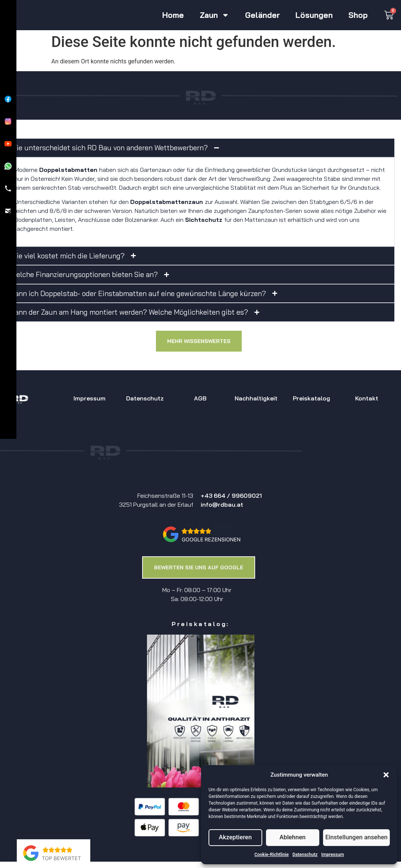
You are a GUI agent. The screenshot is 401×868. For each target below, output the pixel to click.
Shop (358, 15)
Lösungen (314, 15)
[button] (386, 775)
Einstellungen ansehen (358, 838)
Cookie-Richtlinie (272, 855)
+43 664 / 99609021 (231, 496)
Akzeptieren (236, 838)
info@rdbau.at (222, 504)
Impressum (333, 855)
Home (173, 15)
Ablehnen (294, 838)
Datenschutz (305, 855)
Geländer (262, 15)
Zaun (214, 15)
